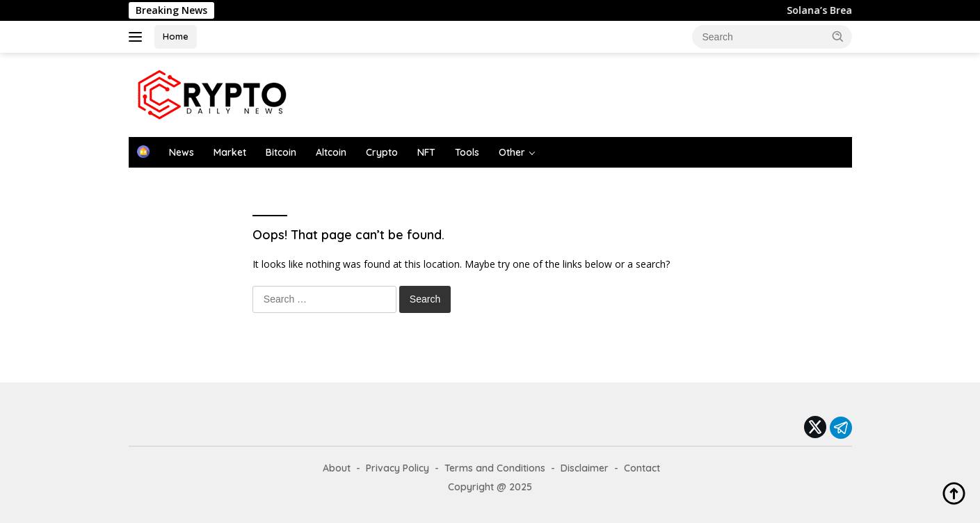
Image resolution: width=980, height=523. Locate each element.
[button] (838, 36)
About (337, 468)
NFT (426, 152)
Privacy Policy (397, 468)
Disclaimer (585, 468)
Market (230, 152)
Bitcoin (281, 152)
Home (176, 36)
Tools (467, 152)
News (182, 152)
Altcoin (331, 152)
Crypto (382, 152)
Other (512, 152)
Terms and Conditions (495, 468)
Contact (642, 468)
